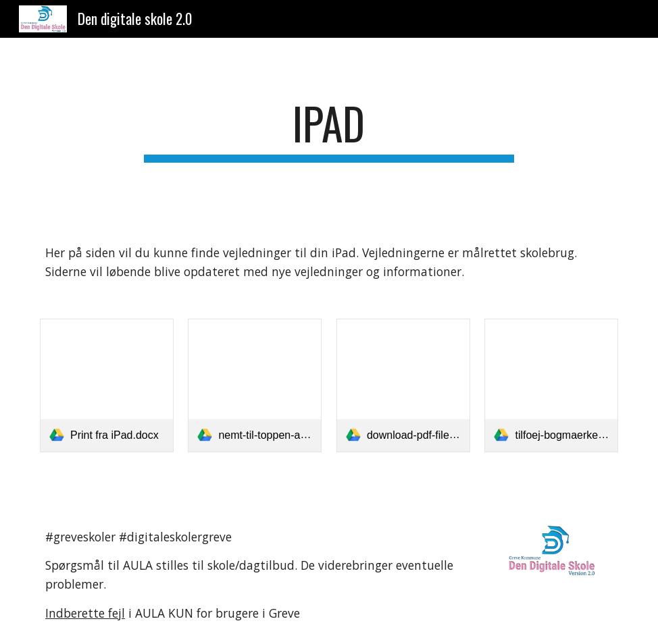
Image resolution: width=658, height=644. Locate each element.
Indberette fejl (85, 613)
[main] (329, 130)
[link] (107, 385)
